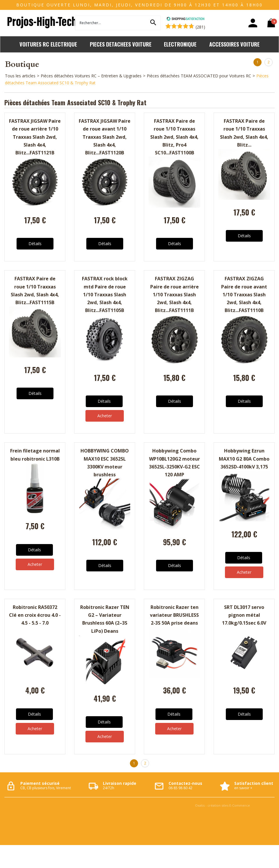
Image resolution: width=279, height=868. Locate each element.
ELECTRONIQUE (180, 44)
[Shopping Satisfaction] (185, 19)
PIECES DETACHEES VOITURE (121, 44)
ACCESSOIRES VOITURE (234, 44)
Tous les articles (20, 76)
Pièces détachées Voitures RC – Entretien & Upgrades (91, 76)
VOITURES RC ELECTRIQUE (48, 44)
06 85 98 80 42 (180, 788)
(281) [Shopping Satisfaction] (200, 27)
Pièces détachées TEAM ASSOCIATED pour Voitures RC (199, 76)
